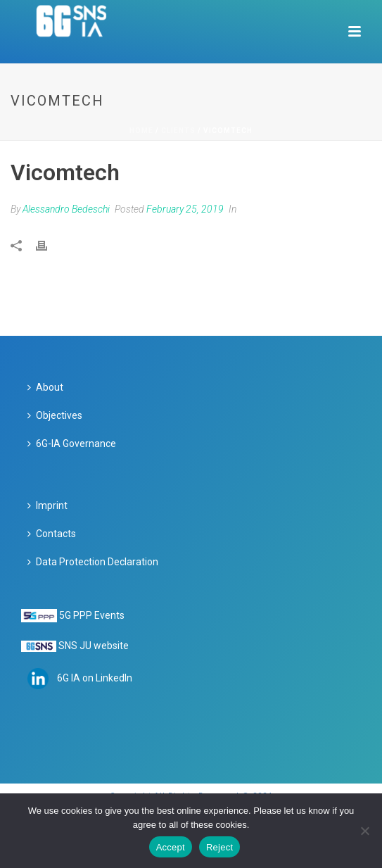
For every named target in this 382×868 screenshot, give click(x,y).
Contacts (52, 534)
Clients (178, 131)
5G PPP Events (92, 615)
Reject (219, 847)
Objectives (55, 415)
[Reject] (364, 831)
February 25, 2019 (185, 209)
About (45, 387)
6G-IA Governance (72, 444)
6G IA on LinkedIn (95, 678)
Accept (171, 847)
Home (141, 131)
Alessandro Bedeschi (66, 209)
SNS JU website (94, 646)
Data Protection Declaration (93, 562)
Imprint (47, 505)
